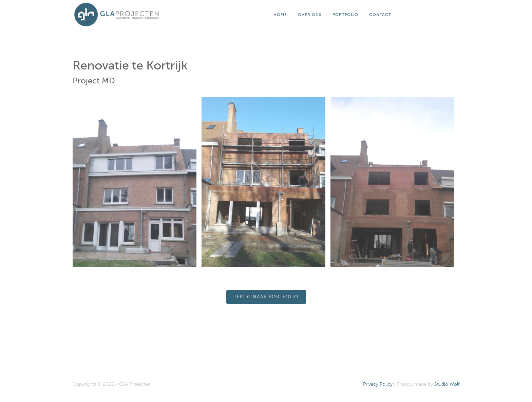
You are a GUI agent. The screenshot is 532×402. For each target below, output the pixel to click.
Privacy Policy (378, 384)
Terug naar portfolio (266, 297)
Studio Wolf (447, 384)
